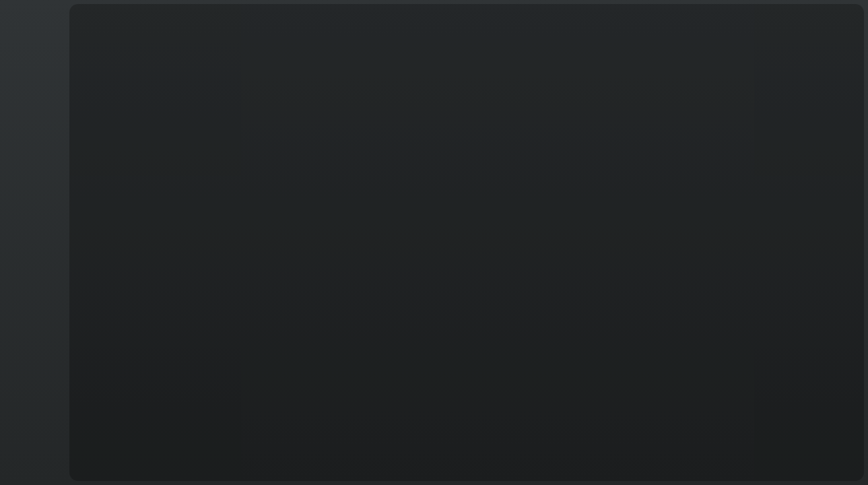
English (33, 461)
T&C (32, 469)
